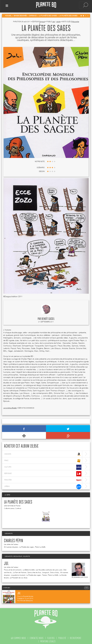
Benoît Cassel (48, 318)
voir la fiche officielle (10, 407)
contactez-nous (37, 638)
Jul (6, 563)
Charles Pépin (14, 540)
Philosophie (75, 21)
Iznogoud (46, 572)
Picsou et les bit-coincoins (13, 569)
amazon (43, 454)
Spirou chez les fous (34, 572)
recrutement (75, 638)
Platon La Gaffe (40, 546)
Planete (46, 5)
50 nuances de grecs (11, 546)
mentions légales (48, 641)
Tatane (44, 575)
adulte (58, 21)
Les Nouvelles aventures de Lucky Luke (49, 569)
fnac (43, 460)
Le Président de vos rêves (19, 577)
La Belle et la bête (29, 569)
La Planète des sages (18, 502)
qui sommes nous (18, 638)
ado (54, 21)
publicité (62, 638)
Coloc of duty (55, 572)
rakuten (43, 480)
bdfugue (43, 473)
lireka (43, 486)
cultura (43, 467)
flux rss (51, 638)
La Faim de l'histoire (20, 572)
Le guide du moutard (18, 575)
